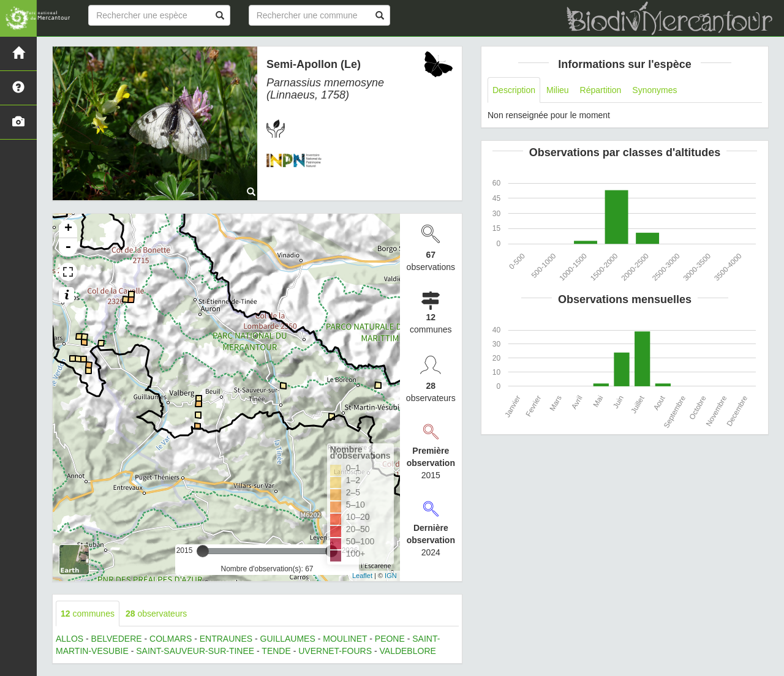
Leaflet (362, 576)
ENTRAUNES (226, 639)
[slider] (203, 551)
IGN (391, 576)
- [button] (68, 247)
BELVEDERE (117, 639)
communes (88, 614)
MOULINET (345, 639)
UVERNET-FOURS (335, 651)
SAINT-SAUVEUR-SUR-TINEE (195, 651)
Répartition (601, 90)
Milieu (558, 90)
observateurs (156, 614)
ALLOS (70, 639)
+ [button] (68, 229)
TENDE (276, 651)
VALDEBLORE (408, 651)
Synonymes (654, 90)
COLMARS (171, 639)
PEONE (390, 639)
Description (514, 90)
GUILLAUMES (288, 639)
